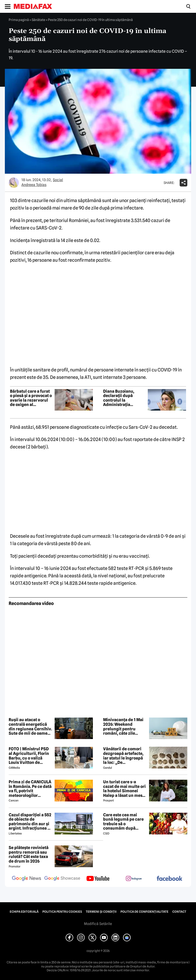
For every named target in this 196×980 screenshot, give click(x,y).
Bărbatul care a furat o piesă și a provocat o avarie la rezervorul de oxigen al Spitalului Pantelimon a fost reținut (31, 398)
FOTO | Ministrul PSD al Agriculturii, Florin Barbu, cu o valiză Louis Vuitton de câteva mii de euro (29, 756)
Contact (179, 912)
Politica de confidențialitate (144, 912)
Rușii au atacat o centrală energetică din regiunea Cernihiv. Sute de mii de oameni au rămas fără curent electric (30, 726)
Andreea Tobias (34, 185)
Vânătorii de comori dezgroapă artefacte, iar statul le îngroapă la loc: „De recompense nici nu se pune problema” (125, 756)
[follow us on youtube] (98, 879)
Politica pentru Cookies (62, 912)
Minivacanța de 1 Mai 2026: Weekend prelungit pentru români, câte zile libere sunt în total (123, 726)
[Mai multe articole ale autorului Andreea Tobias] (14, 183)
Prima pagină (19, 20)
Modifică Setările (98, 924)
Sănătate (38, 20)
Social (58, 180)
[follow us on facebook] (169, 879)
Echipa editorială (24, 912)
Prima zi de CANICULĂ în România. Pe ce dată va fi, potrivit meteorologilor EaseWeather (30, 789)
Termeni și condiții (101, 912)
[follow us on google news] (27, 879)
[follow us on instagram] (134, 879)
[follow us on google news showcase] (62, 879)
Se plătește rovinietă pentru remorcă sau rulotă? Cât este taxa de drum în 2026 (29, 854)
